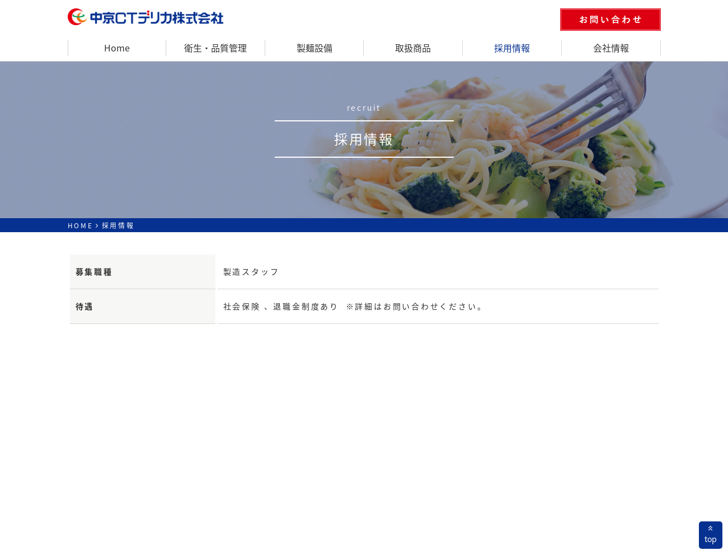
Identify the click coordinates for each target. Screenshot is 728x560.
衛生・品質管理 (215, 48)
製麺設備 (314, 48)
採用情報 (512, 48)
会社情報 (611, 48)
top (711, 534)
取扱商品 (413, 48)
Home (117, 48)
